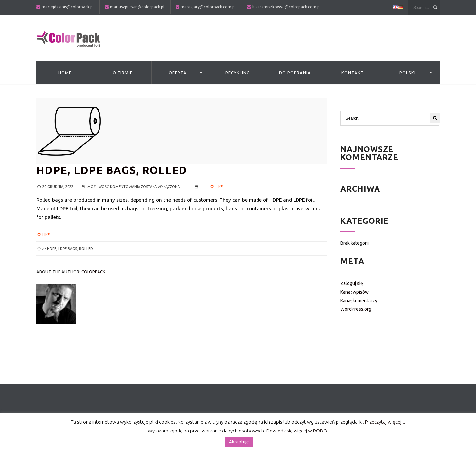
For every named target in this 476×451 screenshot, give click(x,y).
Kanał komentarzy (359, 301)
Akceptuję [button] (239, 442)
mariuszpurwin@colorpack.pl (137, 7)
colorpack (93, 272)
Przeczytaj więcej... (385, 422)
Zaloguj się (352, 283)
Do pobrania (295, 73)
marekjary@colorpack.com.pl (208, 7)
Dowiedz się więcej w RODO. (297, 431)
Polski (407, 73)
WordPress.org (356, 309)
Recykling (238, 73)
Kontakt (353, 73)
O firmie (123, 73)
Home (65, 73)
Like (216, 187)
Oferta (178, 73)
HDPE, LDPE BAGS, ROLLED (112, 170)
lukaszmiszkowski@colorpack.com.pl (286, 7)
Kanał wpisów (355, 292)
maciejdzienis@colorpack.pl (68, 7)
